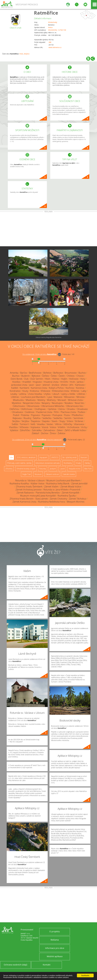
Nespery (46, 403)
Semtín (68, 418)
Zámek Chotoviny (58, 499)
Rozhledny (68, 463)
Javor (32, 385)
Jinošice (56, 385)
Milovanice (69, 397)
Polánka (25, 415)
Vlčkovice (24, 427)
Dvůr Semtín (37, 379)
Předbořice (77, 415)
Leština (23, 394)
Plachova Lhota (68, 412)
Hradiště (27, 382)
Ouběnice (30, 412)
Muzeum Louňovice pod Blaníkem (63, 480)
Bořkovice (58, 373)
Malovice (58, 397)
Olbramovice (33, 406)
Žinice (53, 433)
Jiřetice (64, 385)
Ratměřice (46, 13)
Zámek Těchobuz (78, 499)
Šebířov (37, 418)
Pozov (67, 415)
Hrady (78, 463)
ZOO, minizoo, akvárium (26, 457)
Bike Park (88, 469)
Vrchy (84, 427)
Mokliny (41, 400)
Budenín (26, 376)
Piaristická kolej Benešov (48, 493)
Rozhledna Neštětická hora (51, 502)
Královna (34, 391)
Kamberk (24, 388)
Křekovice (45, 391)
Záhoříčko (25, 430)
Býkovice (36, 376)
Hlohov (56, 379)
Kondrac (80, 388)
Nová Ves (79, 403)
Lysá (50, 397)
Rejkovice (17, 418)
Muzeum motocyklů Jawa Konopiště (38, 496)
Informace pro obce (55, 948)
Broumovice (71, 373)
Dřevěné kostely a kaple (26, 469)
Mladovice (31, 400)
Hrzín (21, 54)
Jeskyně (53, 469)
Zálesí (60, 430)
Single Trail (26, 474)
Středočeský (53, 22)
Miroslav (81, 397)
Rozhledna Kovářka (19, 483)
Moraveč (62, 400)
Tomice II (24, 424)
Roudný (27, 418)
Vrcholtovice (73, 427)
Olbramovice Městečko (53, 406)
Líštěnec (81, 394)
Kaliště (15, 388)
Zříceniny (9, 469)
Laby (84, 391)
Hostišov (16, 382)
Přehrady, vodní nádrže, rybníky (19, 463)
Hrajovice (37, 382)
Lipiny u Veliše (68, 394)
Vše (11, 457)
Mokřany (51, 400)
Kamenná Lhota (39, 388)
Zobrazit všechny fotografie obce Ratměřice (48, 337)
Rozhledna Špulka (67, 496)
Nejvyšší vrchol (75, 469)
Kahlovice (80, 385)
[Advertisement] (48, 229)
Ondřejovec (40, 409)
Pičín (56, 412)
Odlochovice (19, 406)
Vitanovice (79, 424)
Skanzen (84, 457)
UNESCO (55, 457)
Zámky (87, 463)
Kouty (25, 391)
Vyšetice (14, 430)
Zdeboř (35, 433)
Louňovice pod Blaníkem (33, 397)
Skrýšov (27, 54)
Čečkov (45, 376)
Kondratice (15, 391)
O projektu (55, 931)
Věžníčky (68, 424)
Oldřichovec (27, 409)
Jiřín (71, 385)
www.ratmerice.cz (55, 47)
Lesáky (14, 394)
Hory (83, 379)
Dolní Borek (17, 379)
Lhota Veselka (35, 394)
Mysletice (16, 403)
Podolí (16, 415)
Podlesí (81, 412)
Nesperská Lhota (31, 403)
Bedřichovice (35, 373)
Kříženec (75, 391)
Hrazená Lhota (51, 382)
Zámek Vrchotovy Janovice (29, 490)
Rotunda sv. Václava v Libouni (30, 480)
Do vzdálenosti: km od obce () (37, 440)
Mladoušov (18, 400)
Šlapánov (35, 421)
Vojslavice (35, 427)
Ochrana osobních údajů (16, 965)
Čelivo (54, 376)
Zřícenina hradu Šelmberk (29, 487)
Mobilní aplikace (55, 956)
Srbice (70, 421)
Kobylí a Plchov (56, 388)
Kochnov (70, 388)
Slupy (62, 421)
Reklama (55, 940)
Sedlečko (47, 418)
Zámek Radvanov (25, 493)
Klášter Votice (38, 483)
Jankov (80, 382)
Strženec (79, 421)
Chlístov (71, 376)
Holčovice (74, 379)
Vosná (45, 427)
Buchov (82, 373)
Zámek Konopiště (70, 493)
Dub (26, 379)
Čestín (62, 376)
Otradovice (82, 409)
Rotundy (43, 469)
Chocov (80, 376)
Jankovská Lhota (19, 385)
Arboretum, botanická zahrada (48, 463)
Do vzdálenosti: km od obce (39, 354)
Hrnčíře (64, 382)
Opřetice (52, 409)
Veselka (41, 424)
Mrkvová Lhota (75, 400)
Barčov (24, 373)
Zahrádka (37, 430)
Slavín (55, 421)
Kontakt (47, 965)
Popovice (35, 415)
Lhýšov (47, 394)
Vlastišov (13, 427)
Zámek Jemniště (79, 483)
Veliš (33, 424)
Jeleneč (46, 385)
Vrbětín (62, 427)
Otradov (71, 409)
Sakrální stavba (69, 474)
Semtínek (78, 418)
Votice (50, 27)
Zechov (45, 433)
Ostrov (62, 409)
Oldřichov (14, 409)
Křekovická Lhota (61, 391)
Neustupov (57, 403)
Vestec (50, 424)
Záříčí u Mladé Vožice (75, 430)
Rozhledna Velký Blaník (58, 483)
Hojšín (64, 379)
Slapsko (46, 421)
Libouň (56, 394)
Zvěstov (62, 433)
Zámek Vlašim (51, 487)
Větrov (58, 424)
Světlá (15, 424)
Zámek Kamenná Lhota (24, 502)
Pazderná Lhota (44, 412)
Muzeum (38, 474)
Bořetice (47, 373)
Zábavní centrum (52, 474)
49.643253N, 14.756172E (57, 30)
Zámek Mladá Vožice (71, 487)
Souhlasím (85, 975)
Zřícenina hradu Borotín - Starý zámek (29, 499)
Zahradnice (49, 430)
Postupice (57, 415)
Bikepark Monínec (76, 502)
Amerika (14, 373)
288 (50, 42)
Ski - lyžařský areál (69, 457)
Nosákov (69, 403)
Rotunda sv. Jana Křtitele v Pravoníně (62, 490)
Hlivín (48, 379)
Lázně (62, 469)
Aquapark (43, 457)
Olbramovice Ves (75, 406)
